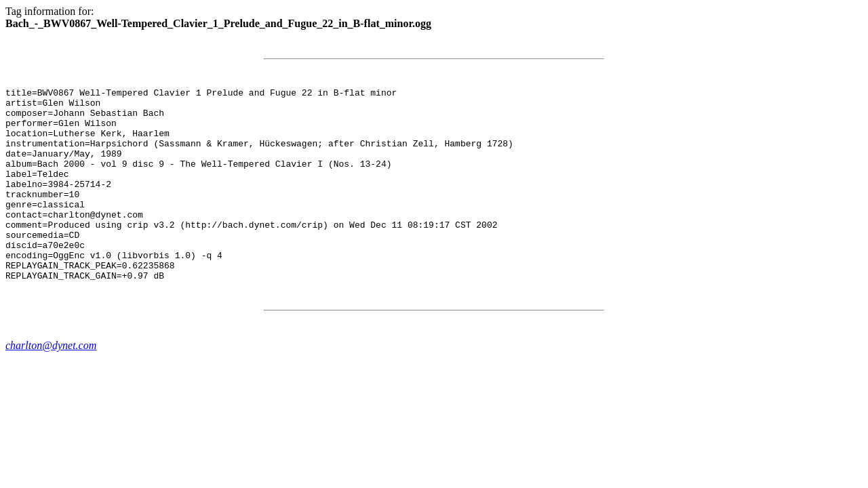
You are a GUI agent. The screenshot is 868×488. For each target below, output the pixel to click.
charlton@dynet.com (51, 384)
